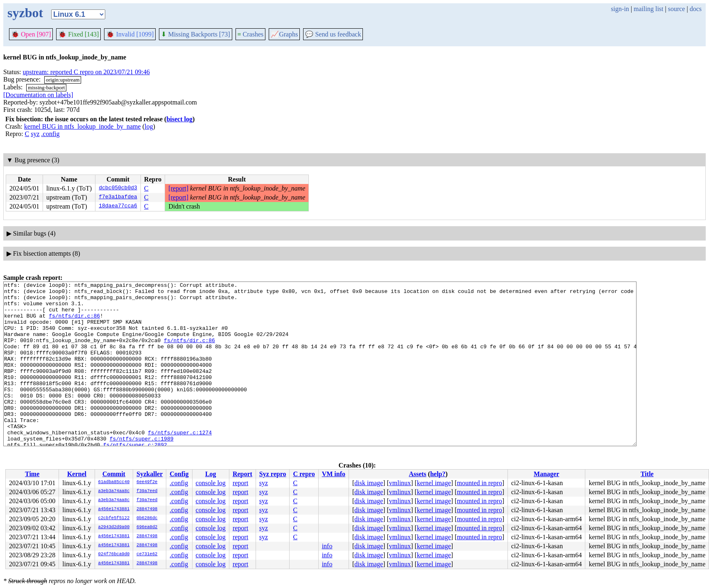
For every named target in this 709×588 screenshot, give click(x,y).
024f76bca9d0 (114, 554)
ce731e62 (147, 554)
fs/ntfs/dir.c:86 (74, 323)
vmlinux (400, 483)
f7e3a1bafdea (118, 198)
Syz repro (273, 474)
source (677, 9)
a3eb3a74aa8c (114, 491)
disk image (369, 483)
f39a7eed (147, 491)
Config (179, 474)
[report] (178, 188)
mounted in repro (479, 483)
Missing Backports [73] (195, 34)
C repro (304, 474)
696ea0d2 (147, 527)
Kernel (77, 474)
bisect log (179, 119)
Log (211, 474)
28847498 (147, 509)
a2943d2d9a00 (114, 527)
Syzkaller (150, 474)
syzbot (25, 13)
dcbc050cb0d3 (118, 188)
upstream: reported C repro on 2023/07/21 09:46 (86, 72)
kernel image (434, 483)
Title (647, 474)
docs (696, 9)
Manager (546, 474)
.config (51, 134)
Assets (418, 474)
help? (438, 474)
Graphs (284, 34)
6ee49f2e (147, 482)
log (149, 126)
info (327, 546)
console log (211, 483)
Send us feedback (333, 34)
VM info (334, 474)
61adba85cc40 (114, 482)
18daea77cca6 (118, 207)
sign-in (620, 9)
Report (242, 474)
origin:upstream (63, 80)
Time (32, 474)
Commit (114, 474)
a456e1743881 (114, 509)
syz (35, 134)
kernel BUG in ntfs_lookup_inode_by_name (83, 126)
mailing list (648, 9)
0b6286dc (147, 518)
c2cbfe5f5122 (114, 518)
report (240, 483)
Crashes (251, 34)
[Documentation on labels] (38, 95)
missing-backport (46, 87)
